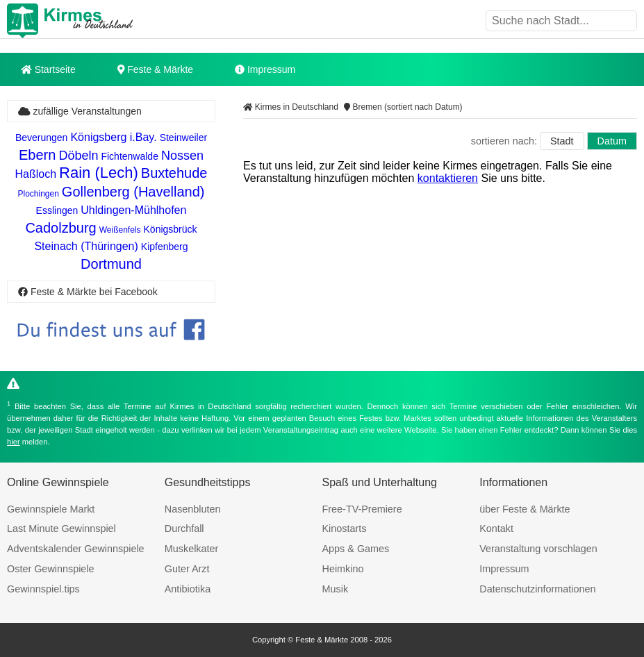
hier (14, 442)
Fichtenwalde (130, 156)
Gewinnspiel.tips (43, 589)
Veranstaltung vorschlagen (538, 549)
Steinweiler (183, 138)
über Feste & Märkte (525, 509)
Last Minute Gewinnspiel (61, 529)
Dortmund (111, 264)
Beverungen (42, 138)
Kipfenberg (165, 247)
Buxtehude (174, 173)
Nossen (182, 156)
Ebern (37, 155)
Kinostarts (345, 529)
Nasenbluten (193, 509)
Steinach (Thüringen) (86, 246)
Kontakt (496, 529)
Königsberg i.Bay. (113, 137)
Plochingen (38, 194)
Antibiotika (188, 589)
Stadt (562, 141)
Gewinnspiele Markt (51, 509)
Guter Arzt (187, 569)
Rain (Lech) (99, 173)
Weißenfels (120, 230)
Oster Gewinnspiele (51, 569)
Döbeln (78, 156)
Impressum (265, 69)
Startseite (48, 69)
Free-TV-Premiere (362, 509)
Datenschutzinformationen (537, 589)
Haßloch (36, 174)
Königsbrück (171, 229)
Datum (612, 141)
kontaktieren (448, 178)
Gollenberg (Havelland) (133, 192)
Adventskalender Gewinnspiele (76, 549)
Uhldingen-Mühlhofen (133, 210)
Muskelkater (192, 549)
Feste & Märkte (155, 69)
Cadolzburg (60, 228)
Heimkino (343, 569)
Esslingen (57, 210)
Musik (336, 589)
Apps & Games (356, 549)
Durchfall (184, 529)
